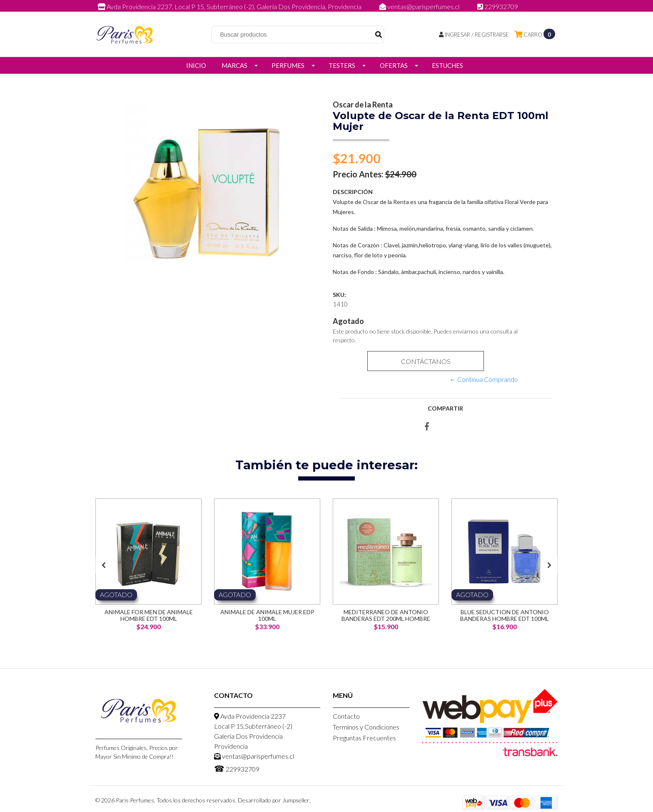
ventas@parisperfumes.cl (420, 6)
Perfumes (288, 65)
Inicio (196, 65)
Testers (342, 65)
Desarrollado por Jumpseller (274, 800)
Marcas (234, 65)
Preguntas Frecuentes (364, 738)
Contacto (346, 716)
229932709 (498, 6)
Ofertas (394, 65)
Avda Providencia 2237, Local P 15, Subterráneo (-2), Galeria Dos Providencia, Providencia (230, 6)
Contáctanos (425, 361)
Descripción (353, 192)
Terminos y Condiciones (366, 727)
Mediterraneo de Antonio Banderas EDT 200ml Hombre (386, 615)
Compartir (445, 408)
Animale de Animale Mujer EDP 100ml (267, 615)
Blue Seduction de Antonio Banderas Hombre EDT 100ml (505, 615)
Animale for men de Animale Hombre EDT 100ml (149, 615)
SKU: (339, 295)
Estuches (447, 65)
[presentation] (104, 565)
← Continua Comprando (484, 379)
